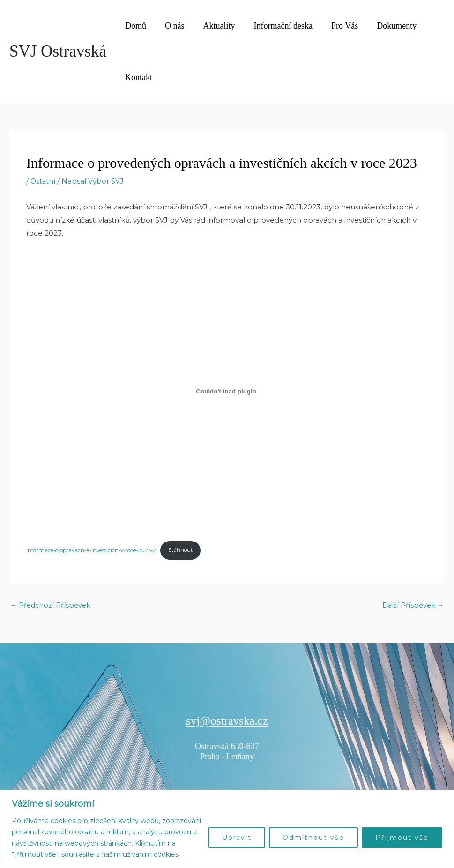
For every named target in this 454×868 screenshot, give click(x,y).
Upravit (237, 838)
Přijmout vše (402, 838)
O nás (172, 26)
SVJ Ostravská (58, 51)
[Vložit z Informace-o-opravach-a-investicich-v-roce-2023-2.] (227, 391)
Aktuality (215, 26)
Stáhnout (190, 551)
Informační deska (277, 26)
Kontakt (138, 77)
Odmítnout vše (313, 838)
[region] (227, 829)
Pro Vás (336, 26)
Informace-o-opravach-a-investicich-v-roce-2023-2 (96, 551)
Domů (135, 26)
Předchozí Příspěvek (52, 606)
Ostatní (43, 181)
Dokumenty (386, 26)
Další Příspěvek (412, 606)
